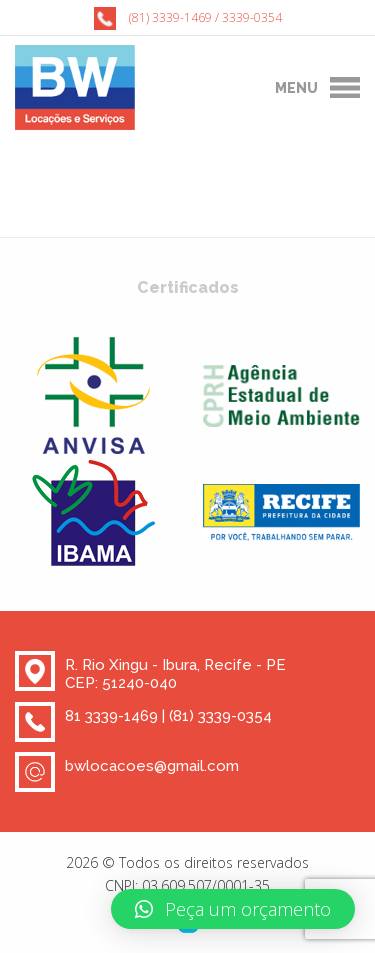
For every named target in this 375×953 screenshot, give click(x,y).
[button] (233, 909)
